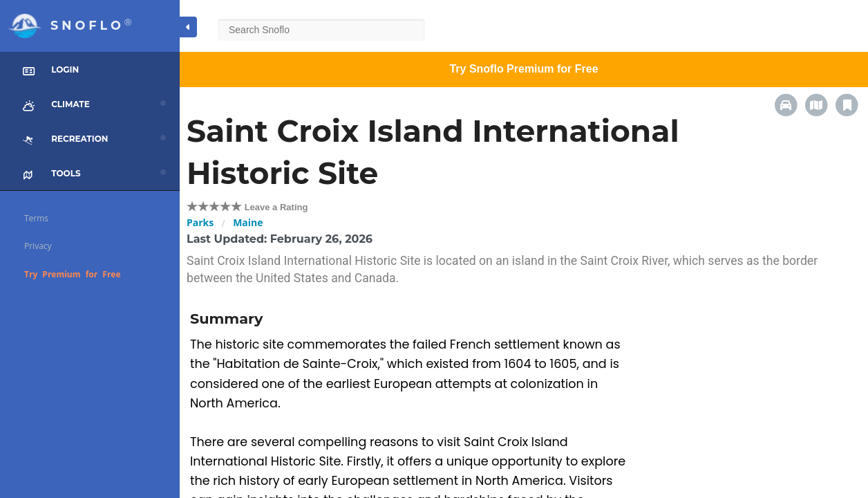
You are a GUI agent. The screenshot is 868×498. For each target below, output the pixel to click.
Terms (36, 218)
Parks (200, 222)
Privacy (38, 246)
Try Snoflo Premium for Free (523, 69)
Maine (248, 222)
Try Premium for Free (73, 274)
